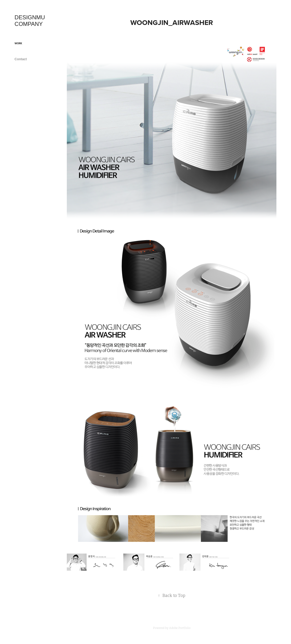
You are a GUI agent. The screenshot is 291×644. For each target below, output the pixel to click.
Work (18, 43)
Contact (21, 59)
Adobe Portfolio (180, 628)
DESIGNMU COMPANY (31, 21)
